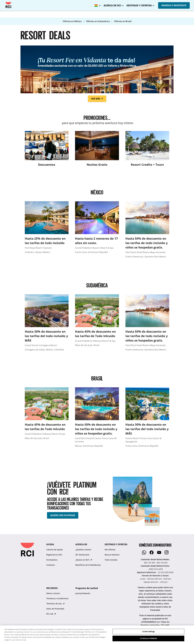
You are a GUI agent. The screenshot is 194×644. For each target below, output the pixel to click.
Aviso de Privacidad (55, 609)
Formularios (52, 560)
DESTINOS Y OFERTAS (139, 5)
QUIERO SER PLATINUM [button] (63, 515)
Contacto (51, 565)
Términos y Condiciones (57, 598)
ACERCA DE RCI (112, 5)
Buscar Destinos (112, 555)
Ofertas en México (72, 21)
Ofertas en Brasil (123, 21)
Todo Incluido (111, 560)
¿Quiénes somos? (83, 550)
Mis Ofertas (110, 550)
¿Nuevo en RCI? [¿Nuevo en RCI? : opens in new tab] (84, 560)
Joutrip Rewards (83, 593)
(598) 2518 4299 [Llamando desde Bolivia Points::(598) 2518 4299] (156, 569)
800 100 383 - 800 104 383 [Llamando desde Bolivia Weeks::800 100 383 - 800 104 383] (156, 563)
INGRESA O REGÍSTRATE (174, 5)
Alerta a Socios (53, 593)
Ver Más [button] (97, 99)
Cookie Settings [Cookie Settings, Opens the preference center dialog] (148, 641)
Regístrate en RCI (54, 555)
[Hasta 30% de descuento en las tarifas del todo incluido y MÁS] (47, 324)
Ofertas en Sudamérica (98, 21)
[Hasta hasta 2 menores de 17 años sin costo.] (97, 231)
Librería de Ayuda (54, 550)
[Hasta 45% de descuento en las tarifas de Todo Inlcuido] (97, 324)
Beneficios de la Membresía (88, 565)
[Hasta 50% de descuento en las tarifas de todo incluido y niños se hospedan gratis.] (147, 231)
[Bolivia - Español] (97, 5)
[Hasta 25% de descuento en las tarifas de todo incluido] (47, 231)
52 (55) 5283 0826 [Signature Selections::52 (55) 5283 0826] (166, 572)
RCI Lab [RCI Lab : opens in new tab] (51, 614)
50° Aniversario (82, 555)
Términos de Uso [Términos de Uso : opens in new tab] (55, 604)
